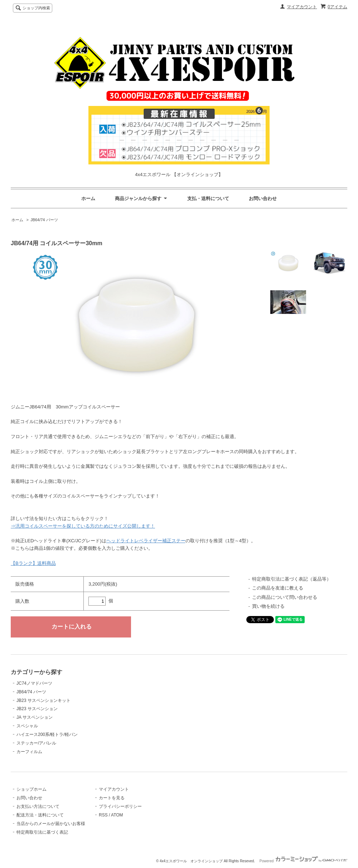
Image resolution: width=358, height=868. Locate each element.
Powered (303, 861)
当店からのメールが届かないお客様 (51, 824)
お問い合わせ (263, 198)
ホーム (88, 198)
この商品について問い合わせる (285, 597)
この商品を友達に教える (278, 588)
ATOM (117, 815)
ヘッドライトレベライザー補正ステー (146, 541)
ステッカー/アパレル (36, 743)
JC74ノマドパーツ (34, 683)
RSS (103, 815)
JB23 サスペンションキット (43, 700)
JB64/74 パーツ (44, 220)
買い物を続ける (268, 606)
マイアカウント (302, 7)
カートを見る (112, 798)
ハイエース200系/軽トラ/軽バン (47, 734)
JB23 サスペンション (37, 709)
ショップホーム (32, 789)
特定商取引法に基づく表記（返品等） (292, 579)
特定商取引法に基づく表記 (42, 832)
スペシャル (27, 726)
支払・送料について (208, 198)
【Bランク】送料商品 (33, 563)
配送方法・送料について (40, 815)
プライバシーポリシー (120, 806)
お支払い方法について (38, 806)
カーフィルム (29, 752)
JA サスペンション (35, 717)
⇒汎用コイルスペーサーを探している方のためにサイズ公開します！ (83, 526)
